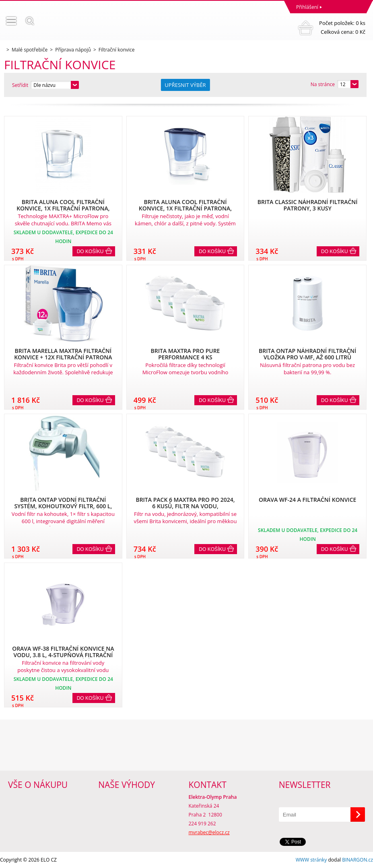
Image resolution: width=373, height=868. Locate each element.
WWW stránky (311, 860)
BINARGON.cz (358, 860)
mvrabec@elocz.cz (209, 832)
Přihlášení (307, 7)
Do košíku (90, 252)
